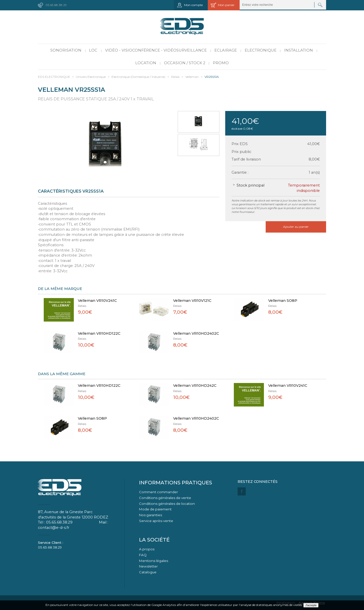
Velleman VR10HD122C (99, 333)
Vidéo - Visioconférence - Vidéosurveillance (156, 50)
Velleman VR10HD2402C (196, 333)
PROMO (221, 63)
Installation (299, 50)
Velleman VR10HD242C (195, 386)
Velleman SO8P (283, 301)
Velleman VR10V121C (192, 301)
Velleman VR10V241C (97, 301)
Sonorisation (66, 50)
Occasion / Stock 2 (185, 63)
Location (146, 63)
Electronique (261, 50)
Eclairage (226, 50)
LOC (93, 50)
